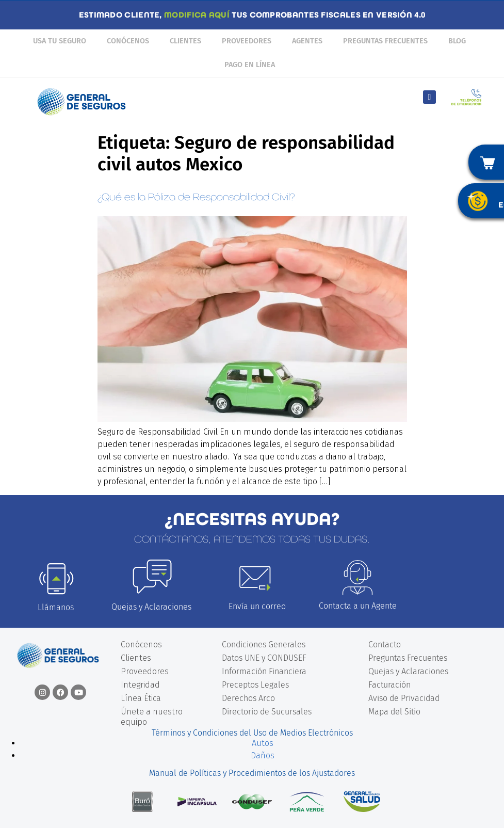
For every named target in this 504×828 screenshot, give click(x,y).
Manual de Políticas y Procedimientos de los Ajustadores (252, 773)
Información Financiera (264, 671)
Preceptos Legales (255, 685)
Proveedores (247, 41)
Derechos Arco (248, 698)
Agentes (307, 41)
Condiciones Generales (264, 644)
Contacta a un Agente (358, 606)
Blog (457, 41)
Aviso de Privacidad (404, 698)
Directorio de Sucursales (267, 712)
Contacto (385, 644)
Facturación (389, 685)
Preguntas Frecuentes (385, 41)
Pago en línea (250, 65)
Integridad (140, 685)
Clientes (185, 41)
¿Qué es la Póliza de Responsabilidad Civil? (196, 197)
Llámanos (56, 607)
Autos (263, 743)
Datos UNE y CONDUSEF (264, 658)
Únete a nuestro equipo (152, 717)
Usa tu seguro (60, 41)
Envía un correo (257, 606)
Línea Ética (141, 698)
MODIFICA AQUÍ (197, 15)
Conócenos (128, 41)
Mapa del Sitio (394, 712)
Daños (263, 755)
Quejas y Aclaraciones (151, 607)
